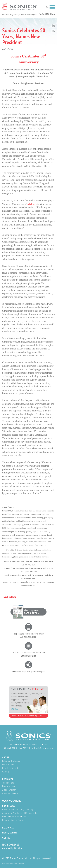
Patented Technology (12, 761)
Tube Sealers (8, 783)
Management (8, 764)
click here (33, 204)
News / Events (10, 833)
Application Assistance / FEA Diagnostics (20, 813)
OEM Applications (12, 801)
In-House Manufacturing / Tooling (18, 809)
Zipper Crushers (9, 790)
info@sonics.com (44, 748)
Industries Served (10, 768)
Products (8, 779)
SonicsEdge (9, 806)
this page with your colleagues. (28, 672)
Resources (8, 828)
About (6, 757)
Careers (6, 772)
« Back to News (9, 597)
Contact (7, 838)
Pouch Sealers (9, 786)
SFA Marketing (19, 863)
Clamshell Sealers (10, 793)
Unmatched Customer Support (16, 816)
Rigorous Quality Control (13, 820)
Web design (7, 863)
